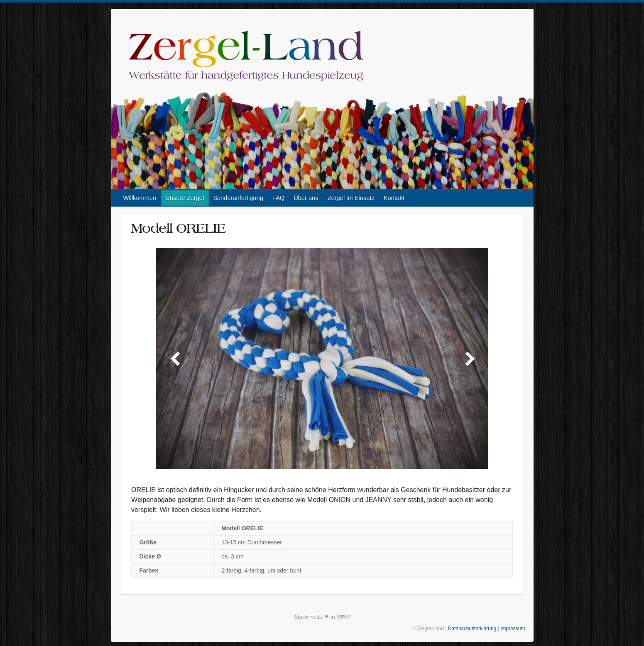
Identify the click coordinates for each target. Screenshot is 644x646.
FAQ (278, 198)
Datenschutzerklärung (472, 629)
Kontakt (394, 198)
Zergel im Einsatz (351, 198)
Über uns (306, 198)
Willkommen (140, 198)
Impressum (513, 629)
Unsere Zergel (185, 198)
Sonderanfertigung (238, 198)
